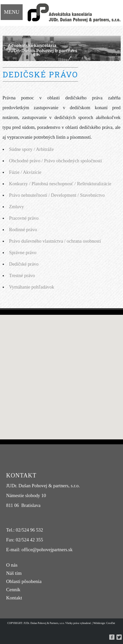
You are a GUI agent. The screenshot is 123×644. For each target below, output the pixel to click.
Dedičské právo (24, 264)
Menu (12, 12)
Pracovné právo (24, 218)
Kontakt (14, 598)
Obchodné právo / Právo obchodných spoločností (56, 161)
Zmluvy (17, 207)
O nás (12, 565)
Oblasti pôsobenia (24, 581)
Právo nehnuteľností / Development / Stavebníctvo (57, 195)
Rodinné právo (23, 230)
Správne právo (23, 252)
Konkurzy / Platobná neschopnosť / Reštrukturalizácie (60, 184)
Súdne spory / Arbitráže (31, 149)
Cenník (13, 590)
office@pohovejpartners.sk (47, 550)
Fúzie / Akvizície (25, 172)
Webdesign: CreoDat (104, 623)
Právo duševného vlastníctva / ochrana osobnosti (55, 241)
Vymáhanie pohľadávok (32, 287)
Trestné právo (22, 275)
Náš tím (14, 573)
